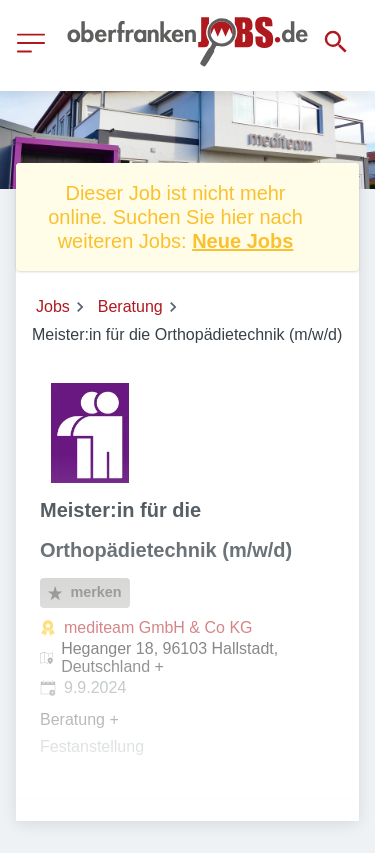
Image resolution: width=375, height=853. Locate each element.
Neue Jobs (242, 241)
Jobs (53, 306)
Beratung (130, 306)
